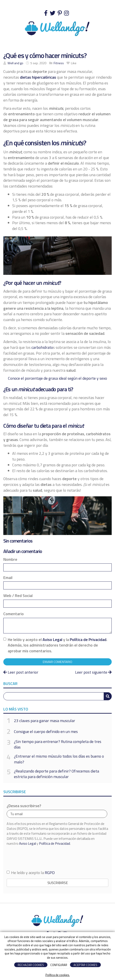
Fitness (59, 63)
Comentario (14, 614)
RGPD (50, 873)
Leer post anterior (21, 672)
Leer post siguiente (93, 672)
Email (8, 578)
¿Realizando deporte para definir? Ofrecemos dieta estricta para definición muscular (57, 774)
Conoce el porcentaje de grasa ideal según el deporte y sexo (57, 378)
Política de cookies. (58, 975)
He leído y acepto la (31, 873)
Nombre (10, 559)
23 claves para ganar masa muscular (45, 721)
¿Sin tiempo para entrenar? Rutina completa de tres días (58, 744)
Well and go (15, 63)
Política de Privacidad (88, 640)
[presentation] (40, 858)
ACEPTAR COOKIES (85, 965)
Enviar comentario (57, 662)
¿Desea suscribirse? (24, 806)
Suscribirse (58, 883)
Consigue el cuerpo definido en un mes (46, 732)
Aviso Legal (52, 640)
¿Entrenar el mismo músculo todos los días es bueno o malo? (59, 759)
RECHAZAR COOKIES (31, 965)
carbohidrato (42, 347)
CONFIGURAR (59, 965)
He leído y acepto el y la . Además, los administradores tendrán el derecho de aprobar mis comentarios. (57, 645)
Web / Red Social (18, 596)
